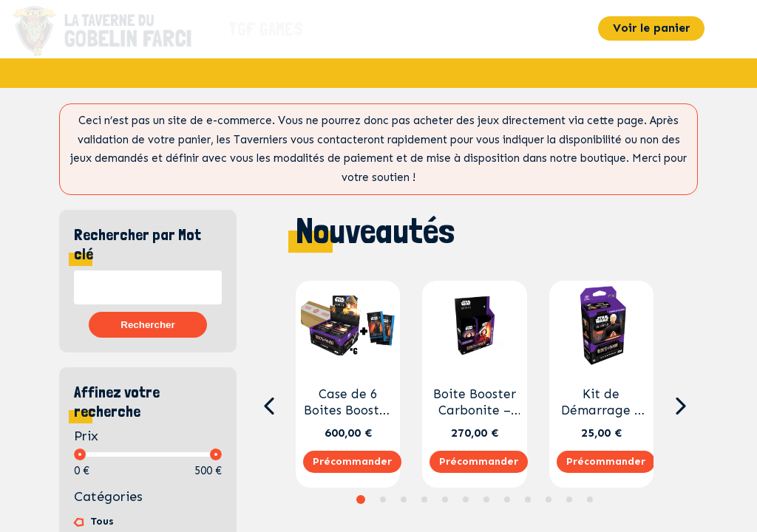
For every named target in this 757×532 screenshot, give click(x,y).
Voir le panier (651, 28)
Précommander (352, 461)
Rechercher (147, 325)
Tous (102, 521)
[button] (269, 406)
